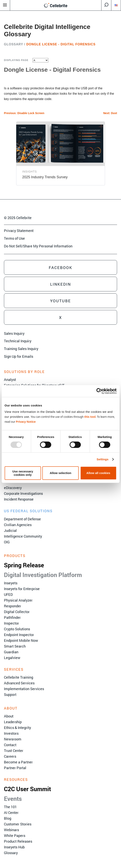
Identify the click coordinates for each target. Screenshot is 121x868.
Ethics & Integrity (17, 728)
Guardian (11, 652)
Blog (8, 818)
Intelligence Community (23, 536)
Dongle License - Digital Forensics (61, 44)
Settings (103, 459)
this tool (90, 417)
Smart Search (15, 646)
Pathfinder (12, 617)
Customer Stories (18, 824)
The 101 (10, 807)
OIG (7, 542)
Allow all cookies (98, 473)
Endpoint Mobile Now (21, 640)
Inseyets (11, 583)
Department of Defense (22, 519)
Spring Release (24, 565)
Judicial (10, 530)
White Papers (15, 836)
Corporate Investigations (23, 493)
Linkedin (60, 284)
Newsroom (13, 739)
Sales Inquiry (14, 333)
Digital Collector (17, 612)
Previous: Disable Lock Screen (24, 113)
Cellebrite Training (19, 677)
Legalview (12, 658)
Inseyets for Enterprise (22, 589)
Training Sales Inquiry (21, 349)
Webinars (11, 830)
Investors (11, 733)
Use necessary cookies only (23, 473)
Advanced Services (19, 683)
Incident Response (19, 499)
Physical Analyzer (18, 600)
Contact (10, 745)
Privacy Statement (19, 231)
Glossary (14, 44)
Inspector (11, 623)
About (9, 716)
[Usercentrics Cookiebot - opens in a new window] (99, 391)
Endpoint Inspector (19, 635)
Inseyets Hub (14, 847)
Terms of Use (14, 238)
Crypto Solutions (17, 629)
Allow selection (60, 473)
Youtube (60, 301)
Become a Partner (18, 762)
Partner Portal (15, 768)
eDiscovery (13, 488)
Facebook (60, 267)
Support (10, 694)
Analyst (10, 380)
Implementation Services (24, 689)
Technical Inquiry (18, 341)
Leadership (13, 722)
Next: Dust (110, 113)
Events (13, 799)
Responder (13, 606)
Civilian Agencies (18, 525)
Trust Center (14, 751)
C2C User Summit (27, 789)
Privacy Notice (26, 422)
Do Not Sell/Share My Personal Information (38, 246)
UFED (8, 594)
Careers (10, 756)
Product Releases (18, 841)
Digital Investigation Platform (43, 575)
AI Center (11, 813)
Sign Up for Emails (19, 356)
